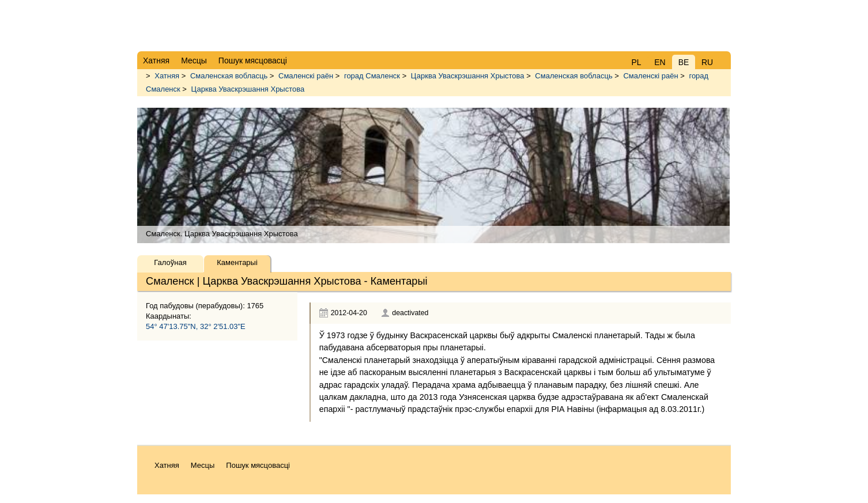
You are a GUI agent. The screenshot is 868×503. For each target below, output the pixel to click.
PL (636, 62)
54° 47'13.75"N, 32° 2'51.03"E (196, 326)
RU (707, 62)
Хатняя (167, 76)
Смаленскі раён (306, 76)
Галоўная (170, 262)
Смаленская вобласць (229, 76)
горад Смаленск (372, 76)
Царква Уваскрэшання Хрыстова (468, 76)
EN (660, 62)
